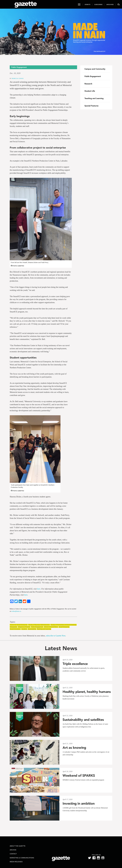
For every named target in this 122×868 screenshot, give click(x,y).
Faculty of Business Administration (39, 625)
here (39, 589)
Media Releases (16, 862)
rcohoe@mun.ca (16, 611)
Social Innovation (15, 629)
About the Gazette (18, 846)
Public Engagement (37, 627)
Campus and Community (95, 69)
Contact (13, 854)
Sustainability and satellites (83, 720)
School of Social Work (51, 627)
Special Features (91, 106)
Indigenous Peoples (24, 627)
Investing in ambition (79, 803)
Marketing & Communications (22, 858)
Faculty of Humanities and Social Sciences (63, 625)
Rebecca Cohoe (18, 78)
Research (88, 84)
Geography (14, 627)
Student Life (90, 91)
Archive (13, 850)
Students (24, 629)
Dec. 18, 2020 (15, 73)
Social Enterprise (64, 627)
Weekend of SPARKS (79, 776)
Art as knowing (74, 748)
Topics (12, 622)
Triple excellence (75, 664)
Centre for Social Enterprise (19, 625)
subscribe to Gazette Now (56, 636)
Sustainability (32, 629)
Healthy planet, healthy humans (87, 692)
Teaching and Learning (44, 629)
